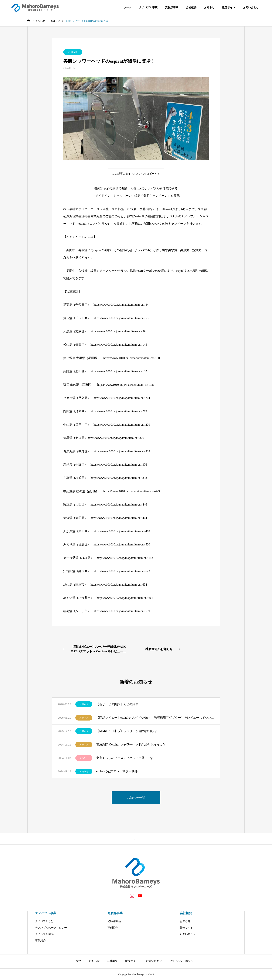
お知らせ (209, 7)
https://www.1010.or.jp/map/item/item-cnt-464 (119, 518)
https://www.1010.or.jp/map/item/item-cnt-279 (122, 425)
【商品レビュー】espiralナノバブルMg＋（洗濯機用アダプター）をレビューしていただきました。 (155, 718)
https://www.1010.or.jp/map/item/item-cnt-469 (122, 531)
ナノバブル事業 (148, 7)
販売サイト (229, 7)
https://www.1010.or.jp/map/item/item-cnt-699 (122, 611)
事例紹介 (40, 941)
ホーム (127, 7)
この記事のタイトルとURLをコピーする (136, 174)
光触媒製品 (114, 921)
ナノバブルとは (44, 921)
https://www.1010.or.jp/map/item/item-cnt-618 (125, 558)
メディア (84, 718)
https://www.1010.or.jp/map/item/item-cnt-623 (122, 571)
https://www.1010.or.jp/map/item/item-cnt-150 (132, 358)
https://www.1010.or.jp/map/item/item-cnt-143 (119, 345)
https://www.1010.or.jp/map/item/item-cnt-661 (125, 598)
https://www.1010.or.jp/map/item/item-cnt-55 (121, 318)
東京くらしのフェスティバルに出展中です (125, 758)
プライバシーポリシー (183, 961)
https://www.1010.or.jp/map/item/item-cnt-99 (118, 331)
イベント (84, 758)
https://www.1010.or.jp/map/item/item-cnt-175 (126, 385)
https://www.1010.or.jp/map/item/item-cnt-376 (119, 465)
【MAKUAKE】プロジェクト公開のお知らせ (127, 731)
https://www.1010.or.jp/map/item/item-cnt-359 (122, 451)
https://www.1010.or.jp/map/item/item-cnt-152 (119, 371)
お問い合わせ (251, 7)
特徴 (79, 961)
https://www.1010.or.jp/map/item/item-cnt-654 (119, 585)
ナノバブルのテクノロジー (51, 928)
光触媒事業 (172, 7)
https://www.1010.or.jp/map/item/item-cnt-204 (122, 398)
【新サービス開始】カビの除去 (117, 704)
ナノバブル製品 (44, 934)
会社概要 (191, 7)
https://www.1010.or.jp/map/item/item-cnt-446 (119, 504)
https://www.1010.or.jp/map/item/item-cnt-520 (122, 544)
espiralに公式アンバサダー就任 (117, 771)
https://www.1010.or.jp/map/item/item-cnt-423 (132, 491)
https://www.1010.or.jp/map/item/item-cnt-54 (121, 305)
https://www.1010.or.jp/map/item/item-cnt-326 (116, 438)
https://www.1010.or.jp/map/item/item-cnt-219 (119, 411)
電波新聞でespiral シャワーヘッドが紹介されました (131, 744)
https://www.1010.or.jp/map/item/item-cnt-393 (119, 478)
